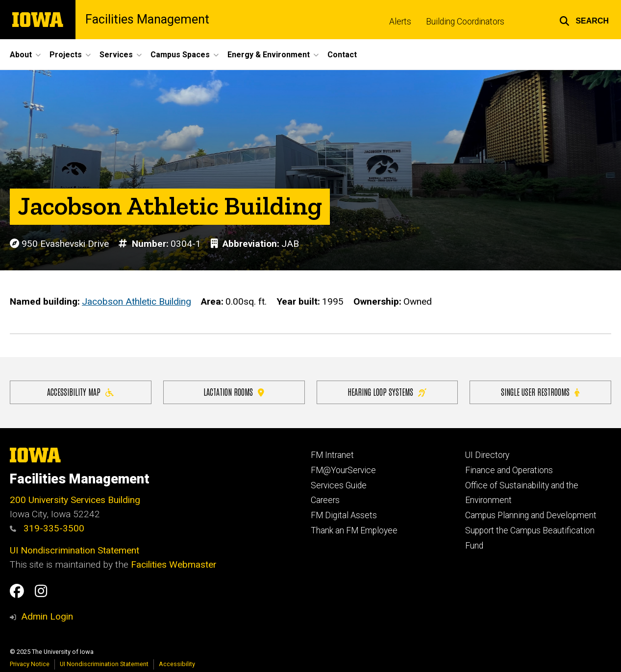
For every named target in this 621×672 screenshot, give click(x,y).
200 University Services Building (75, 500)
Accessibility (177, 664)
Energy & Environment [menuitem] (269, 55)
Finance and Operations (509, 470)
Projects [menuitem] (66, 55)
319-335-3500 (47, 528)
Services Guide (339, 485)
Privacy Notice (30, 664)
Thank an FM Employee (354, 530)
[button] (584, 20)
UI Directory (487, 455)
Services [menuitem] (116, 55)
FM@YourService (343, 470)
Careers (325, 500)
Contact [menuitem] (342, 55)
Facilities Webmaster (174, 564)
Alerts (400, 22)
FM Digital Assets (344, 515)
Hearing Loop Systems (387, 392)
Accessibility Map (80, 392)
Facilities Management (147, 19)
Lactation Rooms (234, 392)
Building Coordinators (465, 22)
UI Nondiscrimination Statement (75, 550)
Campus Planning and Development (531, 515)
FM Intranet (332, 455)
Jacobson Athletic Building (137, 301)
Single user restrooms (540, 392)
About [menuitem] (21, 55)
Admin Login (47, 616)
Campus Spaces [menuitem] (180, 55)
